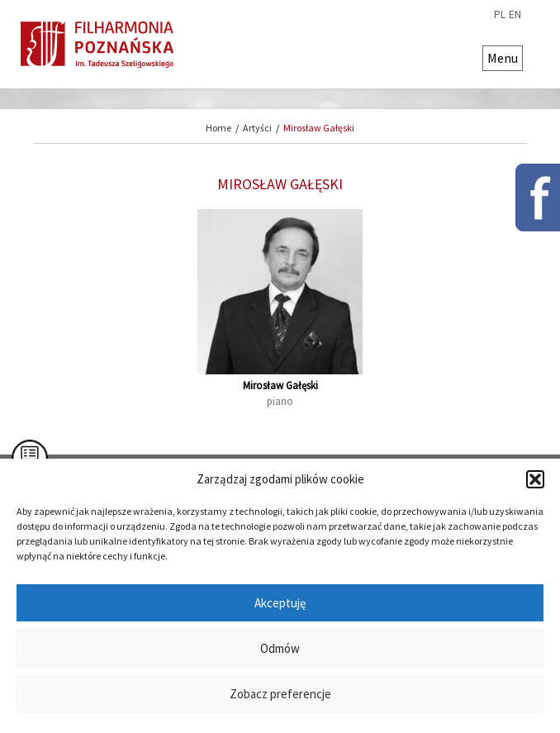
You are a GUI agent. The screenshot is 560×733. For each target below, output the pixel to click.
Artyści (257, 128)
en (515, 15)
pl (500, 15)
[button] (535, 479)
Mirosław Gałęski (319, 128)
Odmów (280, 648)
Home (218, 128)
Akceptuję (280, 603)
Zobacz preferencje (280, 694)
